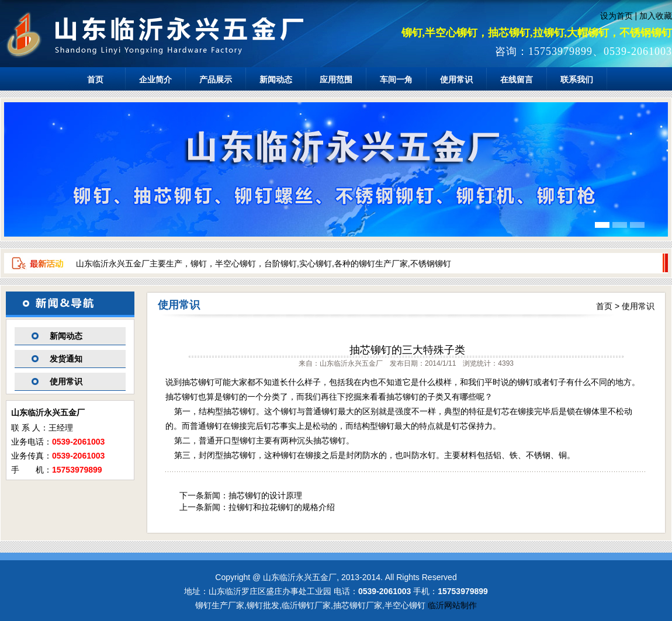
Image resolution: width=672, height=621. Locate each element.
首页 (95, 79)
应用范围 (336, 79)
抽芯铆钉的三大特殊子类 (407, 350)
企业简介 (155, 79)
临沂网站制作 (452, 605)
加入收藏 (656, 16)
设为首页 (616, 16)
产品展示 (216, 79)
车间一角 (396, 79)
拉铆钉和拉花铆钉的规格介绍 (282, 507)
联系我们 (577, 79)
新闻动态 (276, 79)
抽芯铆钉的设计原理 (265, 495)
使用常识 (456, 79)
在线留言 (517, 79)
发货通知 (66, 359)
